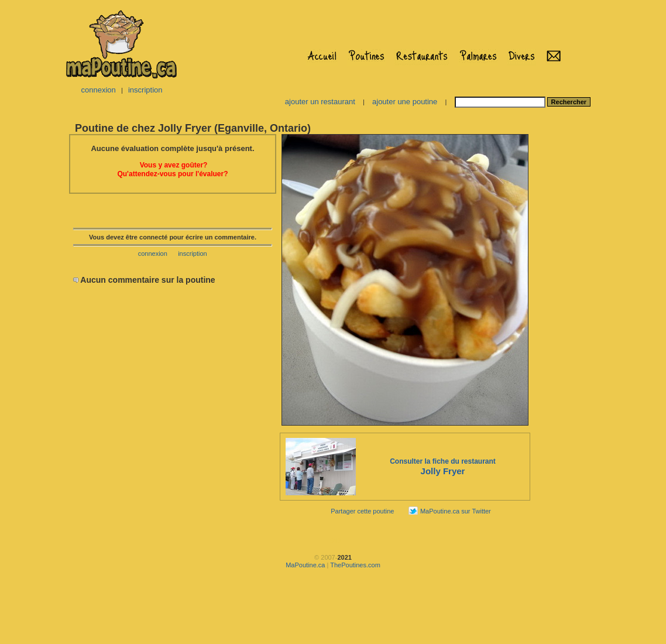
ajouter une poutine (405, 102)
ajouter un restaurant (320, 102)
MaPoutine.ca (305, 565)
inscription (145, 90)
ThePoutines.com (355, 565)
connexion (98, 90)
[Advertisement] (568, 308)
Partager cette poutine (362, 511)
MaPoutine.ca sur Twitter (456, 511)
